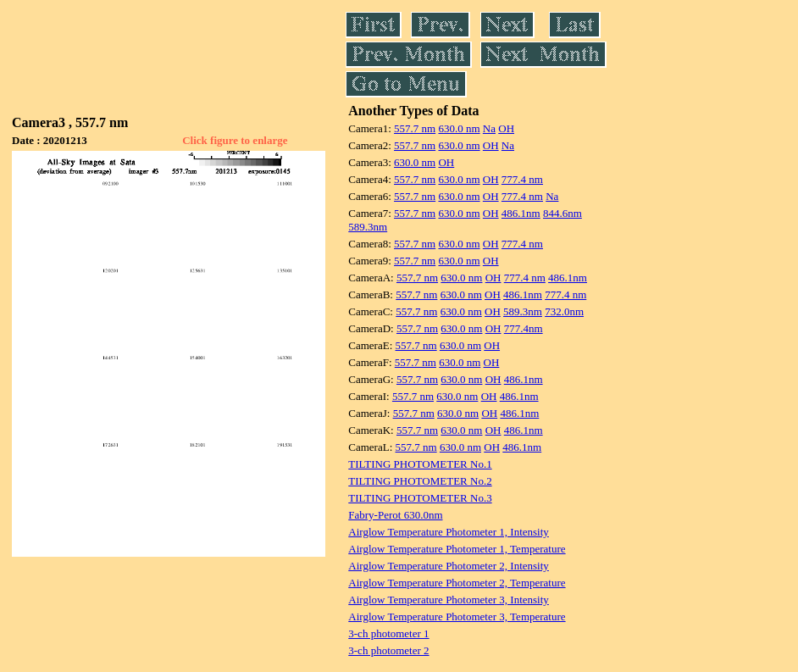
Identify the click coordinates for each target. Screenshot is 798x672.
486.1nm (521, 213)
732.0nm (564, 311)
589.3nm (368, 227)
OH (506, 128)
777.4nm (524, 328)
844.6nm (562, 213)
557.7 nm (415, 128)
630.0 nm (459, 128)
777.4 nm (522, 179)
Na (489, 128)
